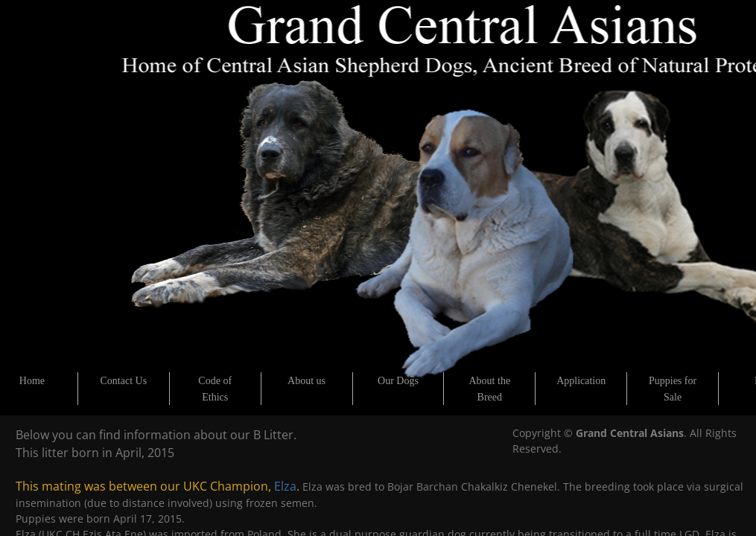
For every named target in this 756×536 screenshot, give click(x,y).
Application (581, 381)
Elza (285, 486)
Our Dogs (398, 381)
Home (32, 381)
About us (306, 381)
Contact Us (124, 381)
